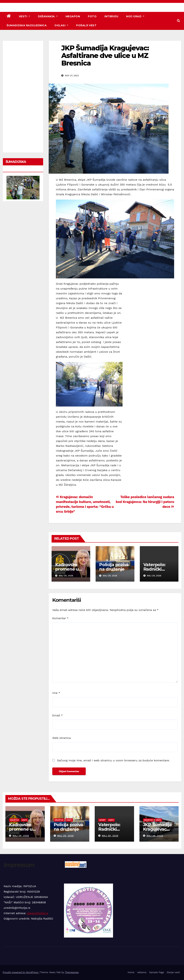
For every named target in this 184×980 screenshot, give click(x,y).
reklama (142, 972)
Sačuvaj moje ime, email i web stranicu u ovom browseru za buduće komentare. (113, 760)
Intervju (111, 16)
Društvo (14, 820)
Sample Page (157, 972)
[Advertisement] (23, 97)
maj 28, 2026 (155, 836)
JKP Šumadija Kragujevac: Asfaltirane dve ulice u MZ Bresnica (105, 56)
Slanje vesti (173, 972)
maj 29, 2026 (21, 836)
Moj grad (135, 16)
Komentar (60, 618)
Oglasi (61, 25)
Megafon (73, 16)
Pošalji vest (86, 25)
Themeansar (72, 972)
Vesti (25, 16)
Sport (102, 820)
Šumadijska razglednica (27, 25)
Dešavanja (48, 16)
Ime (56, 693)
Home (131, 972)
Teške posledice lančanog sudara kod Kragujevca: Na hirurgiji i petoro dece (145, 502)
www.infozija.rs (38, 913)
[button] (178, 21)
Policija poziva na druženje (114, 567)
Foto (92, 16)
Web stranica (61, 738)
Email (57, 715)
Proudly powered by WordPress (21, 972)
